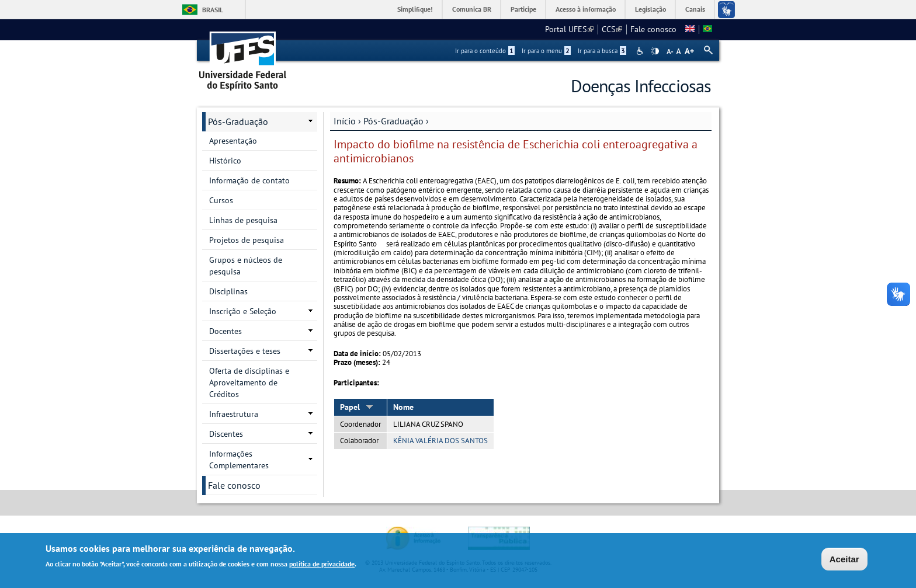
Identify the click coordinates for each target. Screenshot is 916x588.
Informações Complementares (239, 460)
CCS (612, 29)
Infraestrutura (234, 414)
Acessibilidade (641, 51)
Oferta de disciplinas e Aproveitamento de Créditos (249, 382)
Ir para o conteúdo (485, 51)
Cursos (221, 200)
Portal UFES (569, 29)
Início (345, 121)
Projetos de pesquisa (247, 240)
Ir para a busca (602, 51)
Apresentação (233, 141)
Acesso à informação (586, 9)
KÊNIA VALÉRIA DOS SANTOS (440, 441)
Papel (357, 407)
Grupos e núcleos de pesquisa (246, 266)
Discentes (226, 434)
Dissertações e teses (245, 351)
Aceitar (844, 560)
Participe (523, 9)
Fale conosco (653, 29)
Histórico (225, 161)
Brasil (213, 10)
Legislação (650, 9)
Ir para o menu (546, 51)
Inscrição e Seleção (243, 311)
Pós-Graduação (393, 121)
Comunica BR (472, 9)
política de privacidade (322, 565)
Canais (695, 9)
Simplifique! (415, 9)
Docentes (225, 331)
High (655, 51)
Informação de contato (249, 180)
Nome (403, 407)
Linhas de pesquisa (243, 220)
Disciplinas (228, 291)
